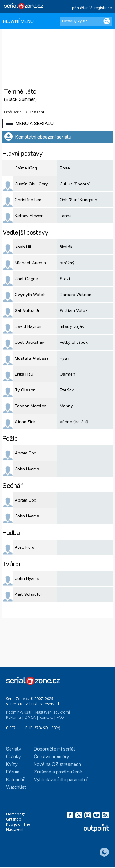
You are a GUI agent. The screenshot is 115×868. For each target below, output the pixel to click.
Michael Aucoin (30, 263)
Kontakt (46, 717)
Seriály (14, 749)
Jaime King (26, 168)
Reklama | (15, 717)
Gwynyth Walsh (30, 294)
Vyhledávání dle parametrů (61, 779)
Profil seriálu (14, 112)
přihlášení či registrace (92, 7)
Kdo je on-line (18, 824)
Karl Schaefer (29, 594)
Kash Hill (24, 247)
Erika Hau (24, 374)
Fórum (13, 772)
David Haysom (29, 326)
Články (13, 756)
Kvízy (12, 764)
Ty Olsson (25, 390)
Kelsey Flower (29, 215)
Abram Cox (25, 453)
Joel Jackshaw (30, 342)
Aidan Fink (25, 422)
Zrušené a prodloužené (58, 772)
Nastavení (15, 830)
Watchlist (16, 787)
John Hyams (27, 469)
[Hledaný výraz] (86, 21)
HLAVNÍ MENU (18, 21)
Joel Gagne (26, 278)
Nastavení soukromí (53, 712)
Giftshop (14, 819)
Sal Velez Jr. (28, 310)
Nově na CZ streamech (57, 764)
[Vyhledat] (107, 21)
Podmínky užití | (20, 712)
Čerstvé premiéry (52, 756)
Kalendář (15, 779)
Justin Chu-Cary (31, 184)
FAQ (60, 717)
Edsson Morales (31, 406)
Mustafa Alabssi (31, 358)
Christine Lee (28, 200)
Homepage (16, 814)
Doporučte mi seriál (54, 749)
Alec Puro (25, 547)
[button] (58, 123)
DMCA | (32, 717)
